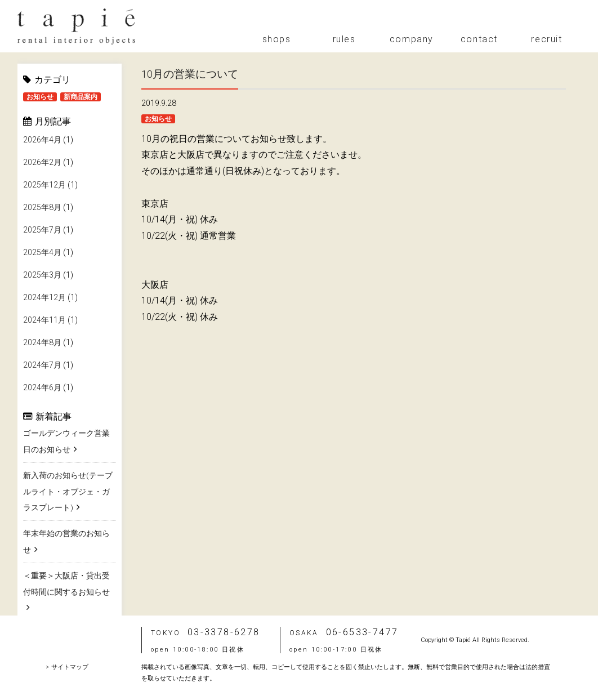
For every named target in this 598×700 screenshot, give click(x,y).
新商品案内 (81, 97)
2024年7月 (42, 366)
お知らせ (40, 97)
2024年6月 (42, 389)
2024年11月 (44, 321)
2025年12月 (44, 186)
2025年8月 (42, 208)
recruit (546, 39)
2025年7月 (42, 231)
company (412, 39)
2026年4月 (42, 141)
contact (479, 39)
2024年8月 (42, 344)
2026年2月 (42, 163)
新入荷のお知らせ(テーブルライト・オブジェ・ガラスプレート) (68, 492)
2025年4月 (42, 253)
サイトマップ (70, 667)
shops (277, 39)
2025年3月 (42, 276)
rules (344, 39)
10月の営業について (193, 74)
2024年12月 (44, 298)
